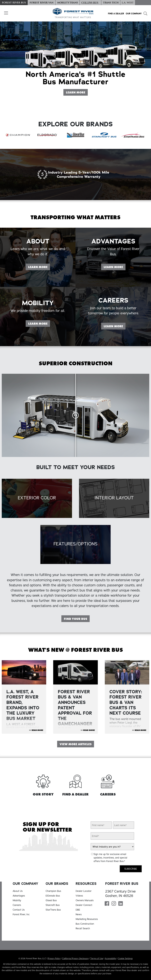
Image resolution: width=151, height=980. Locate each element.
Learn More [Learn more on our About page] (39, 281)
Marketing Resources (87, 919)
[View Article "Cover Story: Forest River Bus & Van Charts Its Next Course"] (127, 672)
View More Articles (76, 744)
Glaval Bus (51, 900)
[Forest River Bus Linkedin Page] (121, 904)
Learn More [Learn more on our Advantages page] (114, 281)
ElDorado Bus (53, 896)
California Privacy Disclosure (75, 959)
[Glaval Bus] (75, 135)
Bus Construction (85, 924)
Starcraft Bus (53, 905)
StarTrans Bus (53, 910)
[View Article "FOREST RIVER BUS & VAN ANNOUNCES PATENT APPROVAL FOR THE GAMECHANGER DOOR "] (75, 672)
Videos (79, 896)
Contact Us (19, 910)
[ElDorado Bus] (47, 135)
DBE (78, 910)
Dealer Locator (84, 891)
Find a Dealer (116, 14)
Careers (17, 905)
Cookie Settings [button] (125, 959)
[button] (5, 13)
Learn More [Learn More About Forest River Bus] (77, 92)
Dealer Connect (84, 905)
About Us (18, 891)
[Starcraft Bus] (104, 135)
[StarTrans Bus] (133, 135)
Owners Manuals (85, 900)
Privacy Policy (54, 959)
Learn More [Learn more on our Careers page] (114, 340)
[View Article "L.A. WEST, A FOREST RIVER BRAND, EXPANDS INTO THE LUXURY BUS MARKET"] (24, 672)
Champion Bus (53, 891)
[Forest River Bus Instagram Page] (114, 904)
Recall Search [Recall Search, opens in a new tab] (83, 928)
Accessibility (111, 959)
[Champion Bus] (18, 135)
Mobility (17, 900)
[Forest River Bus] (14, 3)
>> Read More (36, 730)
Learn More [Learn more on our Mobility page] (39, 338)
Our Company (134, 14)
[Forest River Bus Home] (73, 13)
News (79, 914)
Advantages (19, 896)
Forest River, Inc (21, 914)
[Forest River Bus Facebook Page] (107, 904)
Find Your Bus (75, 619)
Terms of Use (97, 959)
